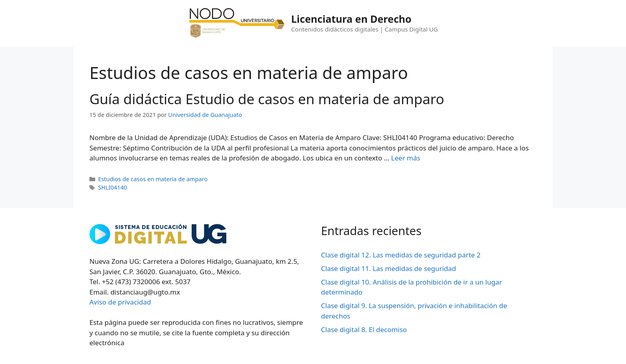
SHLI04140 (113, 187)
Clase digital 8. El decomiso (364, 329)
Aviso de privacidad (120, 302)
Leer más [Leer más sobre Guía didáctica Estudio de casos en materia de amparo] (406, 158)
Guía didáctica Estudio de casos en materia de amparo (267, 99)
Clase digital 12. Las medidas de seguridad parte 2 (401, 255)
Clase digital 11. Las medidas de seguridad (388, 268)
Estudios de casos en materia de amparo (153, 179)
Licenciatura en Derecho (351, 19)
